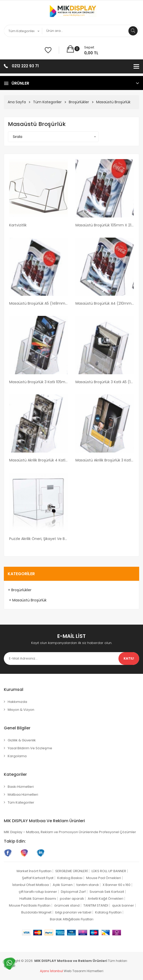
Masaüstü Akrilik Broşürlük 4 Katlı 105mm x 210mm (38, 460)
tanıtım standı (88, 885)
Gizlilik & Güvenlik (22, 740)
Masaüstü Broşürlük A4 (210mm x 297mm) (105, 303)
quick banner (123, 905)
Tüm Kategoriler (47, 102)
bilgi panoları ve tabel (73, 912)
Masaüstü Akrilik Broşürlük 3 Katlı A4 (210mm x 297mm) (105, 460)
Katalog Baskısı (70, 878)
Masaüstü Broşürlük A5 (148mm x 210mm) (38, 303)
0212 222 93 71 (25, 66)
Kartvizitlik (18, 225)
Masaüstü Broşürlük (113, 102)
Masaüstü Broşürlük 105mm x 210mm (105, 225)
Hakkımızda (17, 702)
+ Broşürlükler (20, 590)
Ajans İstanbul (51, 971)
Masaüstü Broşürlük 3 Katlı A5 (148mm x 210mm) (105, 382)
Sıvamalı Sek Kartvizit (107, 892)
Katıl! (129, 658)
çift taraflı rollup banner (38, 892)
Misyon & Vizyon (21, 710)
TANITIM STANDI (96, 905)
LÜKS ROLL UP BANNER (109, 871)
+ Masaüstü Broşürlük (27, 600)
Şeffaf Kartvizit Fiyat (38, 878)
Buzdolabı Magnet (36, 912)
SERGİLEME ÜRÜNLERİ (71, 871)
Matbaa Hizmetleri (23, 795)
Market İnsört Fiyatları (34, 871)
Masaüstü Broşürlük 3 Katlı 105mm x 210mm (38, 382)
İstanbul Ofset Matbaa (31, 885)
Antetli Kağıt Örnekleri (106, 899)
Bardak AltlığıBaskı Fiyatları (72, 919)
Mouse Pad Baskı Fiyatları (30, 905)
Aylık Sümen (63, 885)
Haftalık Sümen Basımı (38, 899)
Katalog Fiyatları (108, 912)
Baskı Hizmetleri (21, 787)
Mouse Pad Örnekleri (104, 878)
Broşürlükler (79, 102)
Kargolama (17, 756)
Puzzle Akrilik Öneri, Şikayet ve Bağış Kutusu (38, 539)
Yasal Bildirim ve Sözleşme (30, 748)
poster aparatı (72, 899)
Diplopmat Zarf (73, 892)
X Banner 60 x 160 (117, 885)
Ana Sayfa (17, 102)
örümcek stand (67, 905)
